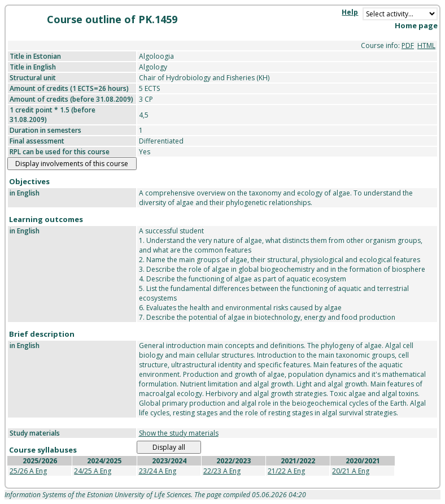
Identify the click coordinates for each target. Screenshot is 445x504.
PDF (408, 45)
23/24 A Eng (158, 471)
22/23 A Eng (222, 471)
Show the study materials (179, 433)
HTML (426, 45)
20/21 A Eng (351, 471)
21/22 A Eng (286, 471)
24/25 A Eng (93, 471)
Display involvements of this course (72, 164)
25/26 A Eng (28, 471)
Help (350, 12)
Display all (169, 447)
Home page (416, 25)
